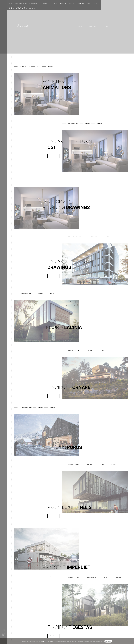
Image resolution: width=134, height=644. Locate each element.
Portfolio (53, 3)
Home (45, 3)
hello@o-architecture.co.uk (25, 9)
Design (39, 66)
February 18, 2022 (75, 237)
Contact (81, 3)
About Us (63, 3)
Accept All (108, 641)
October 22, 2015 (74, 464)
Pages (95, 3)
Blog (89, 3)
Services (72, 3)
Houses (51, 66)
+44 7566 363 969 (19, 7)
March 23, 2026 (25, 66)
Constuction (92, 237)
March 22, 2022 (25, 180)
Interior (53, 294)
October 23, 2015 (26, 294)
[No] (132, 641)
